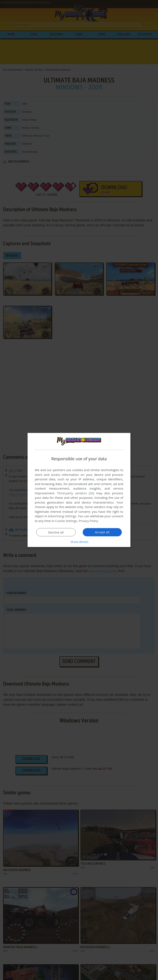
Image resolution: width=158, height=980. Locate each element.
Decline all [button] (56, 532)
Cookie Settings (66, 521)
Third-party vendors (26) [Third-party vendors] (76, 493)
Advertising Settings (62, 516)
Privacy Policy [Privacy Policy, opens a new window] (88, 521)
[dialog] (79, 490)
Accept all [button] (102, 532)
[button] (79, 542)
